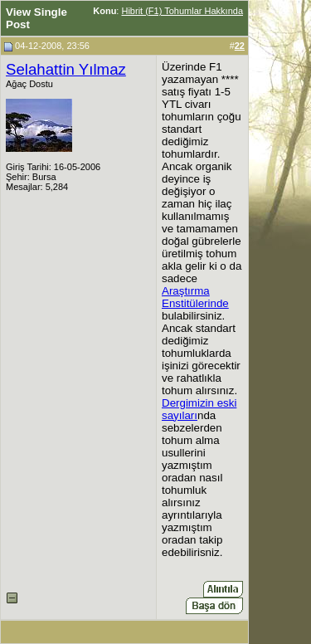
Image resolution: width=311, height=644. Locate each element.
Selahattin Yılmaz (66, 69)
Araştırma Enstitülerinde (195, 297)
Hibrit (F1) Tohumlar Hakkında (182, 11)
